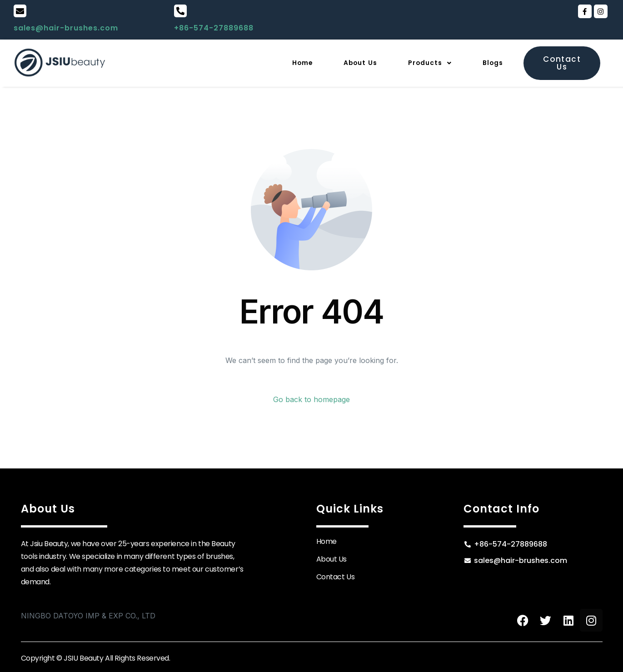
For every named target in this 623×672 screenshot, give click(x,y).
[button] (421, 63)
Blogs (491, 63)
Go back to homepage (311, 399)
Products (421, 63)
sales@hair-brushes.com (66, 28)
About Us (344, 63)
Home (278, 63)
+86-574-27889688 (214, 28)
